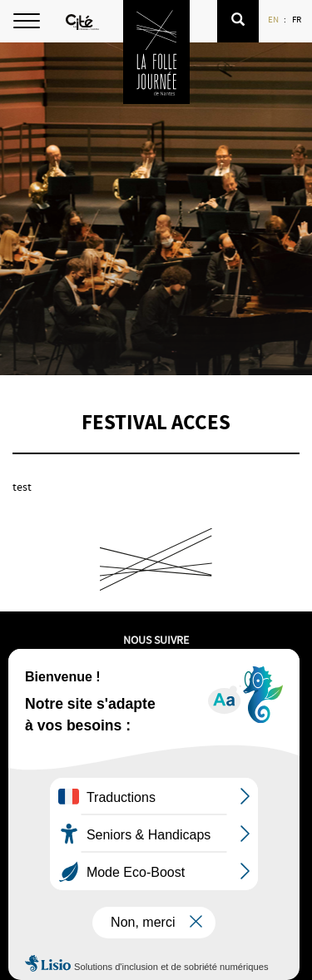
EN (274, 19)
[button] (238, 21)
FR (297, 19)
